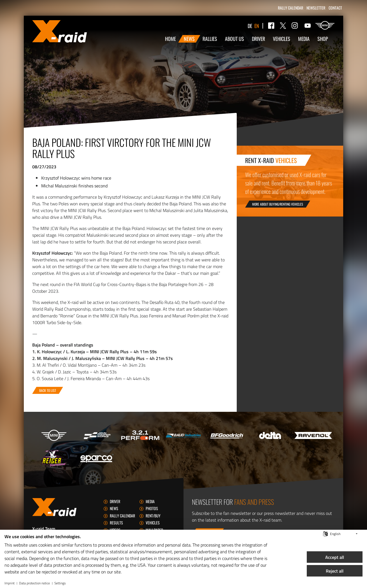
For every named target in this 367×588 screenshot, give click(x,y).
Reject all (335, 571)
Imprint (10, 583)
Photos (152, 508)
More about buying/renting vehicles (278, 204)
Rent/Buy (153, 516)
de (250, 26)
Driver (258, 39)
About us (234, 39)
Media (304, 39)
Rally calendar (291, 8)
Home (170, 39)
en (257, 26)
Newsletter (316, 8)
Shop (323, 39)
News (189, 39)
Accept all (335, 557)
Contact (335, 8)
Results (116, 523)
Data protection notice (34, 583)
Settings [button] (60, 583)
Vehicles (282, 39)
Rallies (210, 39)
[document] (138, 555)
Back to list (48, 390)
